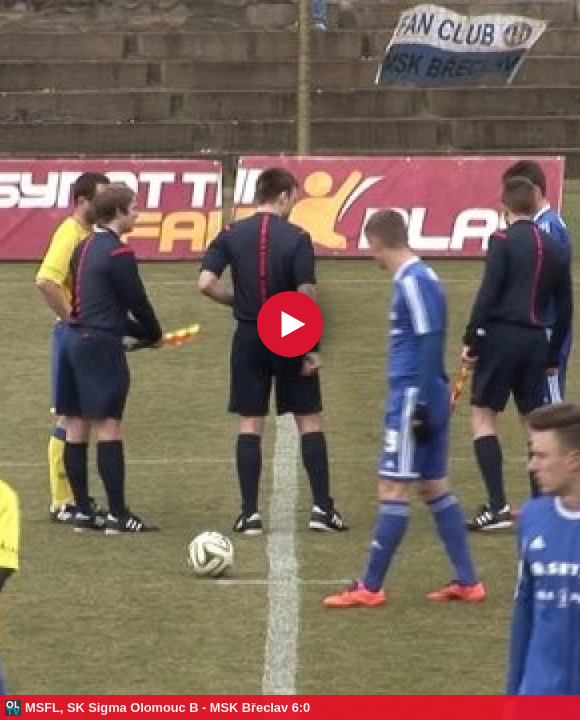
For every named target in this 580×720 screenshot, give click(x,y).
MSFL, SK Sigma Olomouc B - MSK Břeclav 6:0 (167, 707)
